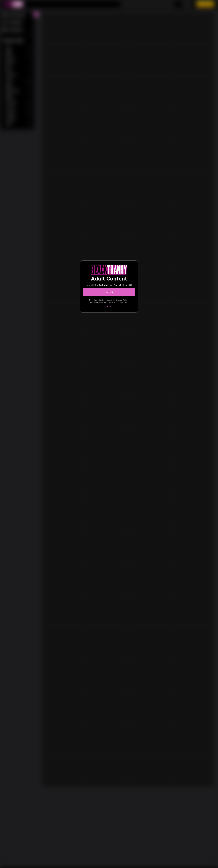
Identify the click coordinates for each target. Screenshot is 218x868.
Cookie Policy (122, 300)
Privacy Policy (96, 303)
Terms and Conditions (117, 303)
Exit (109, 307)
